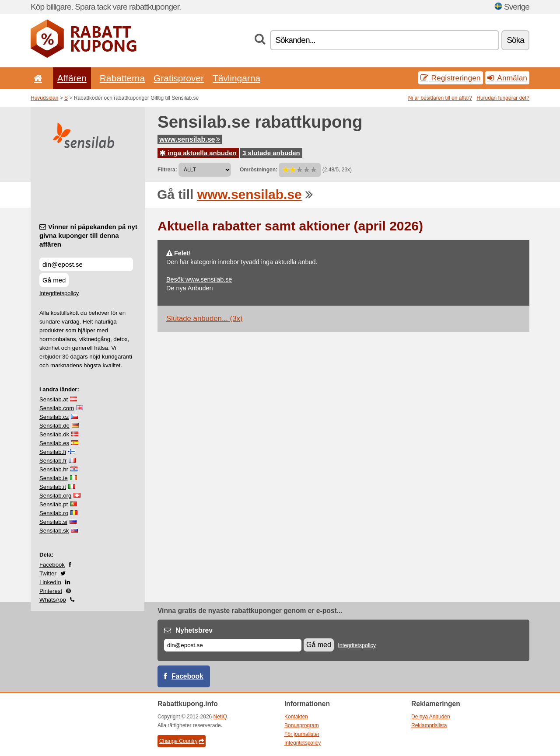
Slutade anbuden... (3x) (204, 319)
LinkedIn (50, 582)
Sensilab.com (57, 408)
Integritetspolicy (59, 293)
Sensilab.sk (54, 531)
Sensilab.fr (53, 461)
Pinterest (51, 591)
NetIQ (220, 717)
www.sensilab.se (190, 139)
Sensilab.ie (54, 478)
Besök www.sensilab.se (199, 279)
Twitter (48, 573)
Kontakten (296, 717)
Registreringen (451, 78)
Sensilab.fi (53, 452)
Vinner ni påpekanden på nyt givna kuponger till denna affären (88, 235)
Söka (515, 40)
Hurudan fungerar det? (503, 98)
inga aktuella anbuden (198, 153)
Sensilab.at (54, 399)
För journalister (302, 734)
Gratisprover (179, 78)
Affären (72, 78)
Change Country (182, 741)
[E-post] (233, 645)
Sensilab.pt (54, 504)
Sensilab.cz (54, 417)
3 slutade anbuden (271, 153)
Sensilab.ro (54, 513)
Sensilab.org (55, 496)
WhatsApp (53, 600)
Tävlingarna (236, 78)
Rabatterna (122, 78)
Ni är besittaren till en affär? (440, 98)
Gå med (54, 280)
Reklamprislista (429, 725)
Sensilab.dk (54, 434)
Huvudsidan (44, 98)
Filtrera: (167, 170)
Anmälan (507, 78)
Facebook (52, 565)
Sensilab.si (53, 522)
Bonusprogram (302, 725)
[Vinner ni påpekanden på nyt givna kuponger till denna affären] (86, 264)
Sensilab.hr (54, 469)
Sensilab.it (53, 487)
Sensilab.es (54, 443)
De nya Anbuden (189, 288)
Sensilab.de (54, 426)
